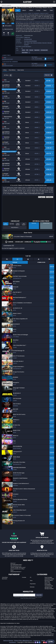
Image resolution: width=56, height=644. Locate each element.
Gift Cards (47, 582)
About (24, 10)
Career (43, 641)
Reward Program (49, 580)
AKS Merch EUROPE (49, 589)
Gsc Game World (28, 39)
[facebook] (40, 642)
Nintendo (32, 587)
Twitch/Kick (5, 577)
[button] (39, 59)
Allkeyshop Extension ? (16, 572)
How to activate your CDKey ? (18, 569)
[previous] (3, 23)
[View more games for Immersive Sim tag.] (44, 51)
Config (38, 10)
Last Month (24, 224)
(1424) (41, 242)
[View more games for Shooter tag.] (31, 51)
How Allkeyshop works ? (16, 565)
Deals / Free (47, 583)
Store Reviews (48, 584)
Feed (51, 10)
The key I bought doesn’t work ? (18, 567)
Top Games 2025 (49, 586)
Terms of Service (8, 641)
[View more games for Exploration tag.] (37, 51)
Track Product (15, 228)
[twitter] (42, 642)
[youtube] (44, 642)
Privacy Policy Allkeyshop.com (23, 641)
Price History (12, 70)
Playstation (33, 584)
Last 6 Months (18, 224)
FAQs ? (12, 570)
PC (22, 46)
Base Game (21, 70)
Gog (25, 43)
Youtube (24, 577)
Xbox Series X (28, 46)
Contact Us (36, 641)
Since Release (6, 224)
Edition (31, 10)
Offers (5, 70)
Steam (28, 43)
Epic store (45, 43)
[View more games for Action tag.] (24, 51)
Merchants (5, 579)
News (45, 10)
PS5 (24, 46)
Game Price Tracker (49, 579)
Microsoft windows (38, 43)
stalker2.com (27, 37)
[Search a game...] (28, 5)
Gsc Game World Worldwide (30, 41)
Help (51, 642)
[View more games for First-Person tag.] (25, 53)
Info (18, 10)
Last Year (12, 224)
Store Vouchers (48, 577)
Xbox (32, 43)
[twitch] (36, 642)
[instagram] (46, 642)
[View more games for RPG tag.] (27, 51)
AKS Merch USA (48, 587)
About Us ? (13, 563)
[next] (13, 23)
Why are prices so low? (16, 566)
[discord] (38, 642)
